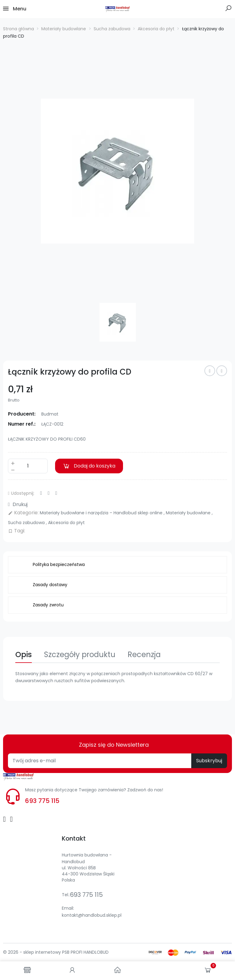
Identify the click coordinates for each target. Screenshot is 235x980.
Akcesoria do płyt (66, 523)
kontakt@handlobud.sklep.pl (92, 915)
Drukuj (18, 504)
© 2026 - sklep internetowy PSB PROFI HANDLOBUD (56, 952)
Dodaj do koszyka (89, 466)
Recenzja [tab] (144, 655)
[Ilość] (28, 466)
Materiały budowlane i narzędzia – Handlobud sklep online (102, 513)
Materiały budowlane (189, 513)
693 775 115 (42, 801)
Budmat (50, 414)
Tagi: (17, 531)
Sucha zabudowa (27, 523)
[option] (117, 171)
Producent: (22, 414)
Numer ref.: (22, 424)
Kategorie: (23, 513)
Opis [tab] (24, 655)
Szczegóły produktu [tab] (80, 655)
